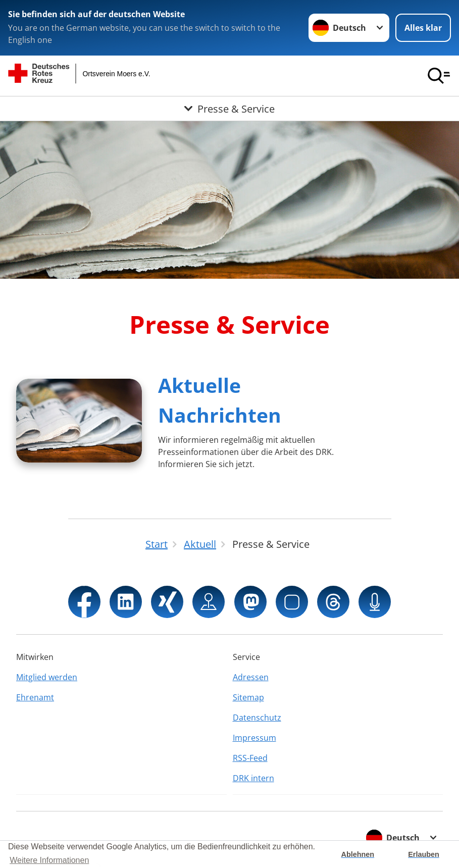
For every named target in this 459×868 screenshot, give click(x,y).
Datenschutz (257, 718)
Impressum (254, 738)
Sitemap (248, 697)
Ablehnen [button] (358, 854)
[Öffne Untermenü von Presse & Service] (229, 109)
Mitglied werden (47, 677)
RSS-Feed (250, 758)
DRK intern (253, 778)
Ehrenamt (35, 697)
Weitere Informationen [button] (49, 860)
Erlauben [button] (424, 854)
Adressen (251, 677)
